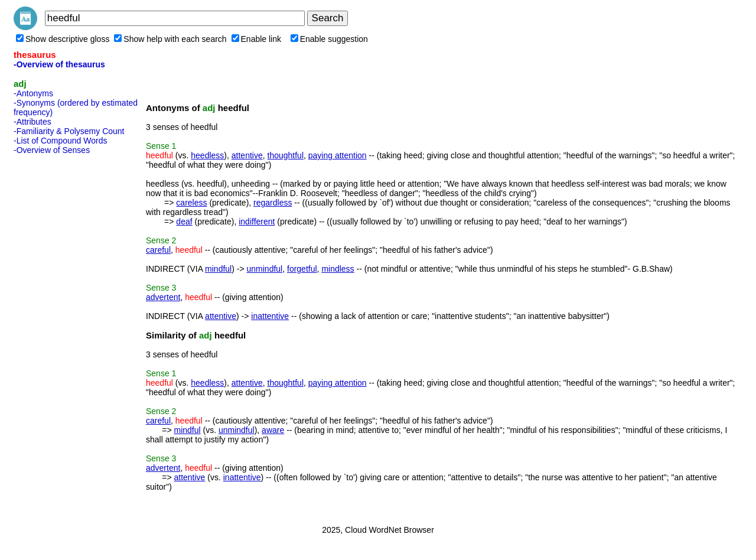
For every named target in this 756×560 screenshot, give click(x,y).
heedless (207, 155)
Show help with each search (170, 39)
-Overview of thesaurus (59, 64)
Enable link (257, 39)
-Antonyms (33, 93)
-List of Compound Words (60, 141)
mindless (338, 269)
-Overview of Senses (52, 150)
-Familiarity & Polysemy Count (69, 131)
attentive (247, 155)
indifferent (257, 222)
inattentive (270, 316)
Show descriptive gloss (63, 39)
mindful (218, 269)
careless (191, 203)
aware (273, 430)
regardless (273, 203)
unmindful (265, 269)
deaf (184, 222)
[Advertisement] (61, 336)
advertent (163, 297)
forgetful (302, 269)
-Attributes (32, 122)
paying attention (338, 155)
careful (158, 250)
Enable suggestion (329, 39)
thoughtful (286, 155)
